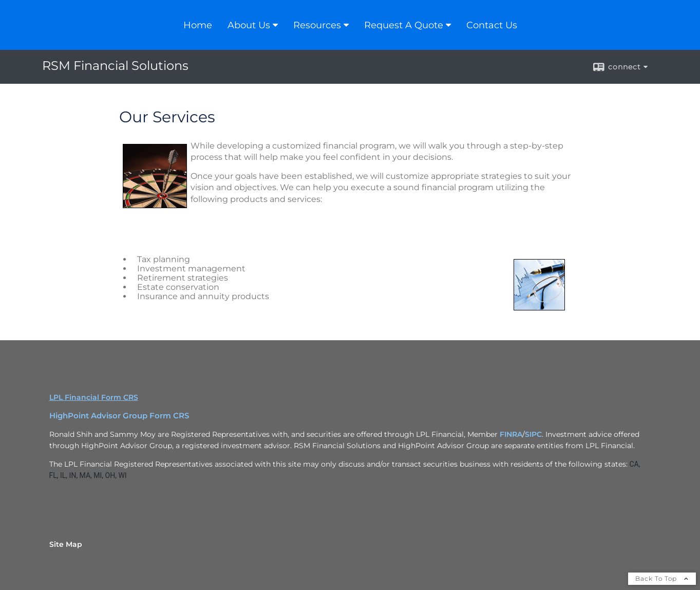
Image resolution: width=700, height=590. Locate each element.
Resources (317, 25)
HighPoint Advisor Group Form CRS (119, 416)
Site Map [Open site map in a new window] (66, 544)
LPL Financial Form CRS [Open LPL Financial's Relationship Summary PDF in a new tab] (94, 397)
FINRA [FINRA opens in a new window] (511, 434)
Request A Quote (404, 25)
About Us (249, 25)
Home (198, 25)
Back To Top (662, 578)
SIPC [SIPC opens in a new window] (533, 434)
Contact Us (492, 25)
